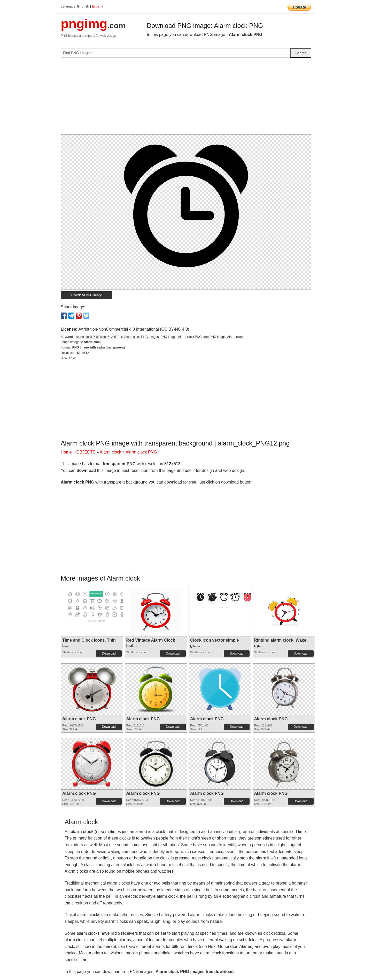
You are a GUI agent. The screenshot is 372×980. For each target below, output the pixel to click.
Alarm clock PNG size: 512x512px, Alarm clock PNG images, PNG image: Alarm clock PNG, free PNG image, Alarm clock (160, 337)
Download (109, 654)
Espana (98, 6)
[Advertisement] (186, 98)
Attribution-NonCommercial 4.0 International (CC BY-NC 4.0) (134, 329)
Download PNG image (87, 295)
